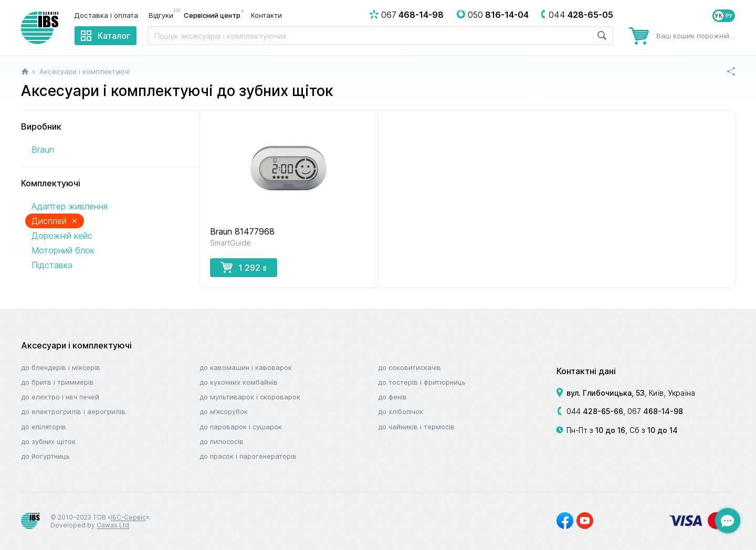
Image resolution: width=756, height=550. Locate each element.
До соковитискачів (409, 367)
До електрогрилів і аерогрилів (73, 411)
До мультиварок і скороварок (250, 397)
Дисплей (55, 221)
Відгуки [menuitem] (164, 15)
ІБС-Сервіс (128, 517)
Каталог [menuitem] (114, 36)
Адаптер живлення (70, 206)
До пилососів (222, 441)
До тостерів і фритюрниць (422, 382)
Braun (43, 150)
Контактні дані (586, 371)
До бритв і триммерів (57, 382)
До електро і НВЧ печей (60, 397)
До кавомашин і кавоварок (246, 367)
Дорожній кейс (62, 236)
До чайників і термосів (416, 427)
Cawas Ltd (113, 525)
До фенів (392, 397)
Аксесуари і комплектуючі (76, 345)
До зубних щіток (48, 441)
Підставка (52, 265)
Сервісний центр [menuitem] (212, 15)
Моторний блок (63, 250)
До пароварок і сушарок (241, 427)
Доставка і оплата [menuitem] (106, 15)
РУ (729, 16)
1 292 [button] (244, 267)
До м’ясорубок (224, 411)
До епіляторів (44, 427)
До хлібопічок (401, 411)
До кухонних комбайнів (239, 382)
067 (655, 411)
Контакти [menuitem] (266, 15)
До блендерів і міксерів (61, 367)
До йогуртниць (45, 456)
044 (595, 411)
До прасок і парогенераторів (248, 456)
